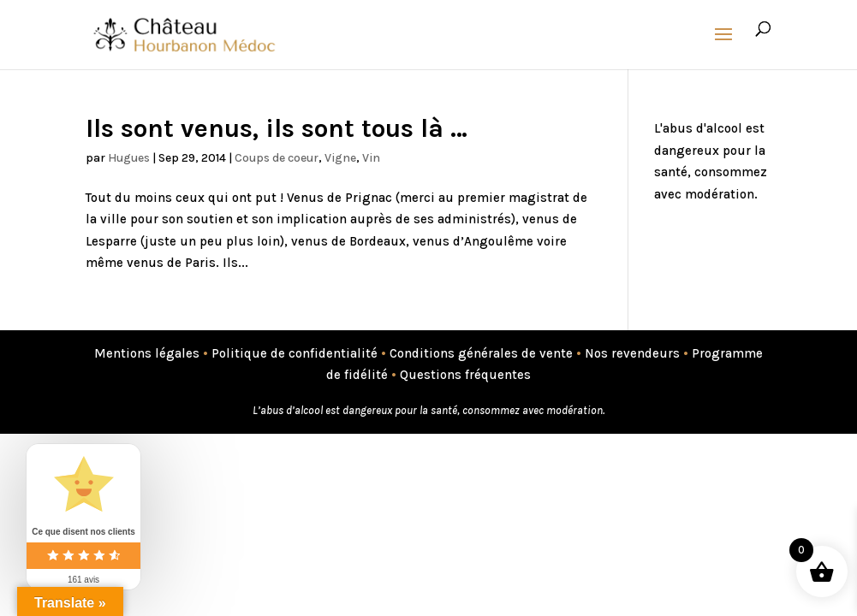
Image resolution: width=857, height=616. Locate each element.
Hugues (129, 158)
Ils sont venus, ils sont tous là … (277, 128)
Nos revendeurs (632, 353)
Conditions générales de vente (481, 353)
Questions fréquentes (465, 375)
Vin (371, 158)
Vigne (340, 158)
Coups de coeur (277, 158)
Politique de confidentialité (295, 353)
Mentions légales (147, 353)
